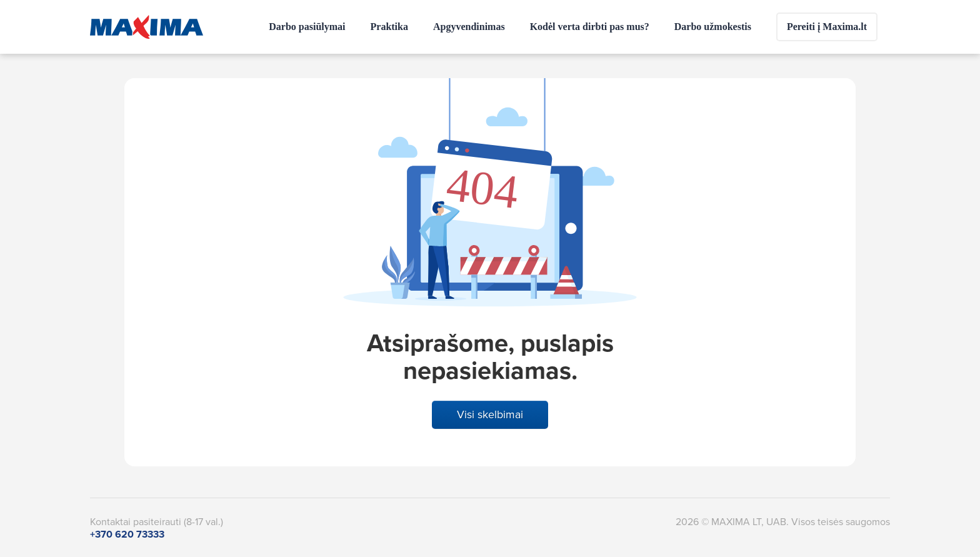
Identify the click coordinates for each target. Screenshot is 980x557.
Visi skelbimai (490, 414)
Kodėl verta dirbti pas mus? (590, 27)
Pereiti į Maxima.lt (827, 27)
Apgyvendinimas (469, 27)
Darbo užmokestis (713, 27)
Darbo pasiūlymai (307, 27)
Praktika (389, 27)
